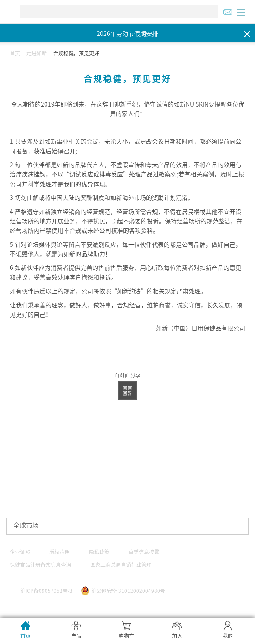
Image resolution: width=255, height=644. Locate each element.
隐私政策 (99, 552)
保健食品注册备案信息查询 (40, 565)
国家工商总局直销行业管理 (121, 565)
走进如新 (37, 53)
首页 (15, 53)
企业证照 (20, 552)
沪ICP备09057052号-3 (46, 591)
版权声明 (60, 552)
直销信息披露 (144, 552)
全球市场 (26, 525)
